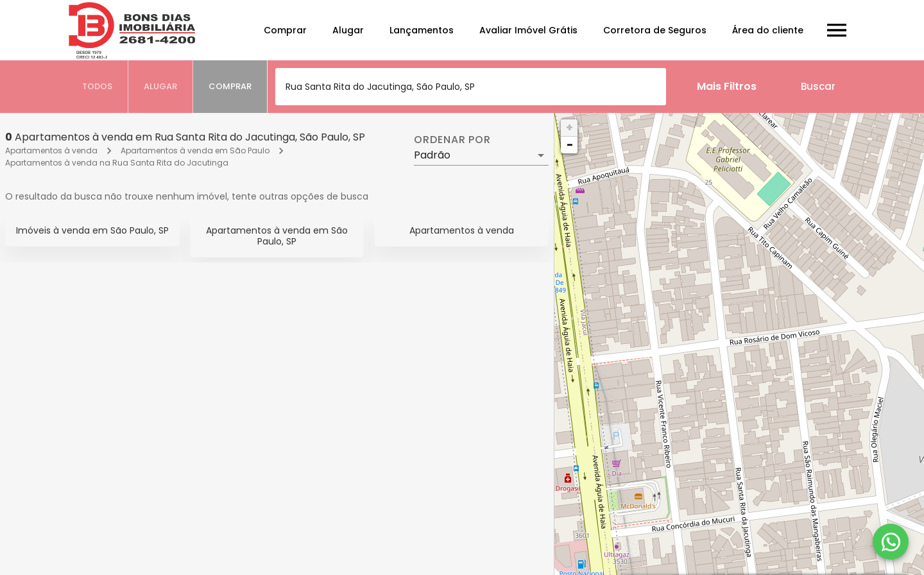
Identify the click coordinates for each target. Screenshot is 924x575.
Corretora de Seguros (655, 30)
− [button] (570, 145)
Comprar (285, 30)
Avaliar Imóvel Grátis (528, 30)
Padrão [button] (432, 155)
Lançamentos (422, 30)
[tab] (98, 87)
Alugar (348, 30)
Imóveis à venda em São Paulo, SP (92, 230)
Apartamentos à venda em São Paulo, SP (277, 236)
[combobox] (471, 87)
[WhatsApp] (891, 542)
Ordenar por (452, 140)
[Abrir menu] (837, 30)
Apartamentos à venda (51, 150)
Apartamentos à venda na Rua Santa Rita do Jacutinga (117, 163)
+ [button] (569, 127)
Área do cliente (768, 30)
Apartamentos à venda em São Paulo (195, 150)
